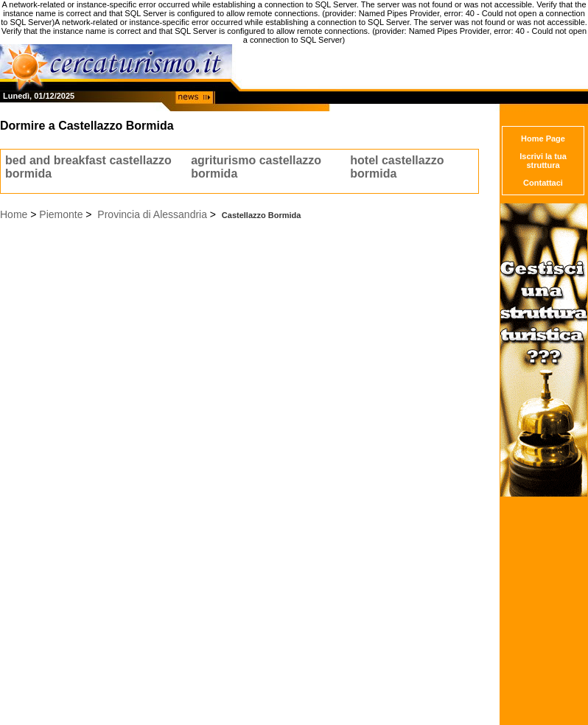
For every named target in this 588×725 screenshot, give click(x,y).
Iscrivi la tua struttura (543, 161)
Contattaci (543, 183)
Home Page (543, 139)
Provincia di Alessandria (152, 214)
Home (14, 214)
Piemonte (61, 214)
